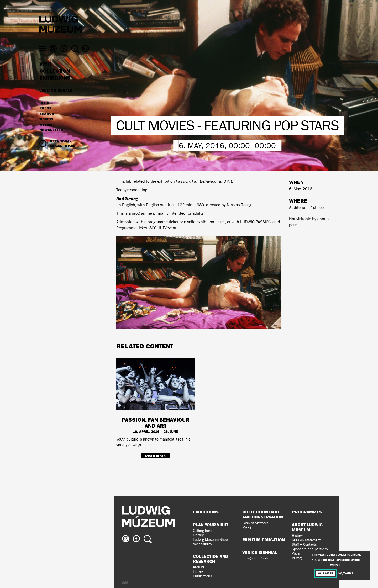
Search (47, 122)
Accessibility (203, 544)
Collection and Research (211, 559)
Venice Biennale (56, 99)
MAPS (247, 528)
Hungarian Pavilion (257, 558)
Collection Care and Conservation (263, 514)
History (297, 536)
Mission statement (306, 540)
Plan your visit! (211, 525)
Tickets (46, 128)
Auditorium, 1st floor (307, 207)
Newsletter (51, 138)
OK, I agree (325, 573)
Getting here (203, 531)
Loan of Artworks (255, 523)
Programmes (307, 512)
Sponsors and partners (310, 549)
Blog (44, 111)
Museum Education (264, 540)
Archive (199, 567)
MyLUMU (47, 133)
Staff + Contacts (304, 545)
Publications (203, 576)
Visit (45, 72)
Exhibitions (55, 86)
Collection (55, 79)
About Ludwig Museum (307, 527)
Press (45, 117)
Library (198, 535)
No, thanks (346, 573)
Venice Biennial (260, 552)
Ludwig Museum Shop (210, 540)
